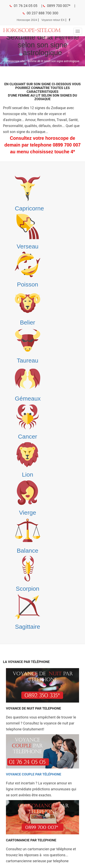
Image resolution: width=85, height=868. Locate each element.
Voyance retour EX (53, 20)
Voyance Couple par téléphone (34, 774)
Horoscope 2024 (27, 20)
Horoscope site (15, 61)
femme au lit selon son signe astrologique (53, 61)
